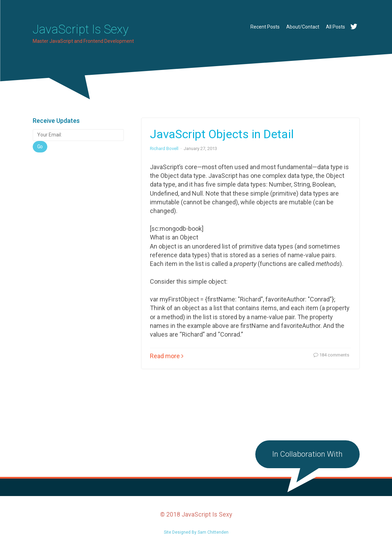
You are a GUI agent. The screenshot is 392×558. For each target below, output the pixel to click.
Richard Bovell (164, 154)
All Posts (335, 27)
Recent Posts (265, 27)
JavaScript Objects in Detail (222, 140)
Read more (167, 361)
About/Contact (303, 27)
